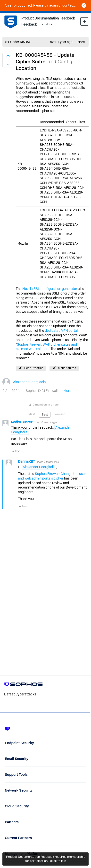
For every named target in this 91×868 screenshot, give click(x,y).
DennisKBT (27, 462)
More (49, 24)
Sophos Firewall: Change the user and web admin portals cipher (52, 476)
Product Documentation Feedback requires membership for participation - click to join (46, 859)
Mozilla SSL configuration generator (50, 289)
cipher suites (67, 368)
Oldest (31, 414)
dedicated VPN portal (61, 331)
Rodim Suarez (22, 422)
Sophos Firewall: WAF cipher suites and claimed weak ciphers (46, 347)
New (84, 21)
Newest (59, 414)
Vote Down (19, 452)
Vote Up (13, 452)
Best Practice (34, 368)
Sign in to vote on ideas (8, 56)
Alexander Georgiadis (29, 382)
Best (45, 415)
